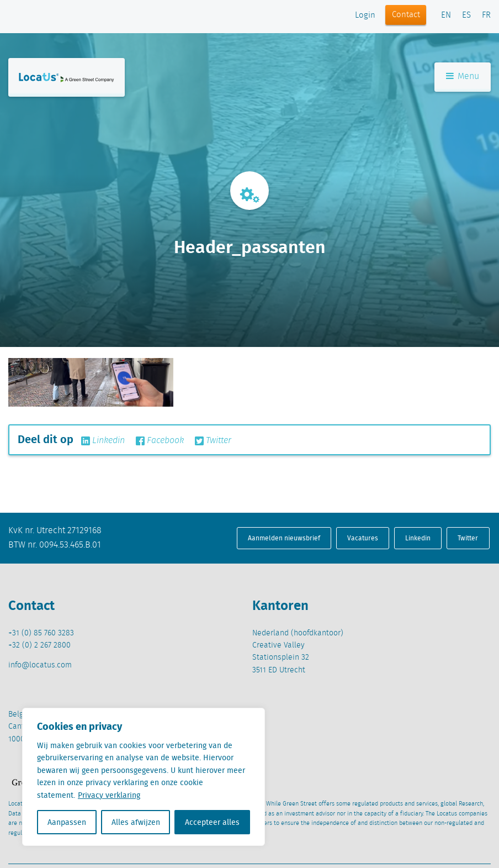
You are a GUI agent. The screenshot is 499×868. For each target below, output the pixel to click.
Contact (406, 15)
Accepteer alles (212, 822)
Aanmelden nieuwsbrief (284, 538)
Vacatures (363, 538)
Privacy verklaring (109, 795)
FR (486, 15)
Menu (463, 77)
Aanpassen (67, 822)
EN (446, 15)
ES (466, 15)
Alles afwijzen (136, 822)
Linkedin (103, 441)
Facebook (160, 441)
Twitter (213, 441)
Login (365, 15)
